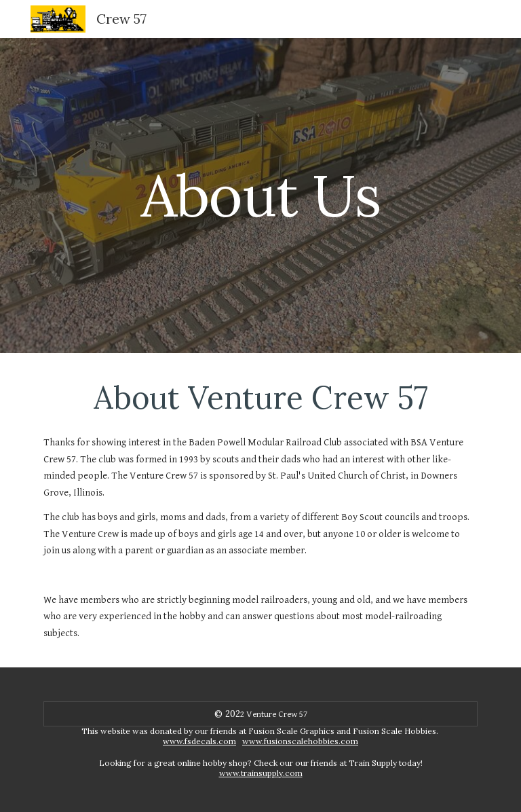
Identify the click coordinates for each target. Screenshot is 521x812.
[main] (260, 195)
